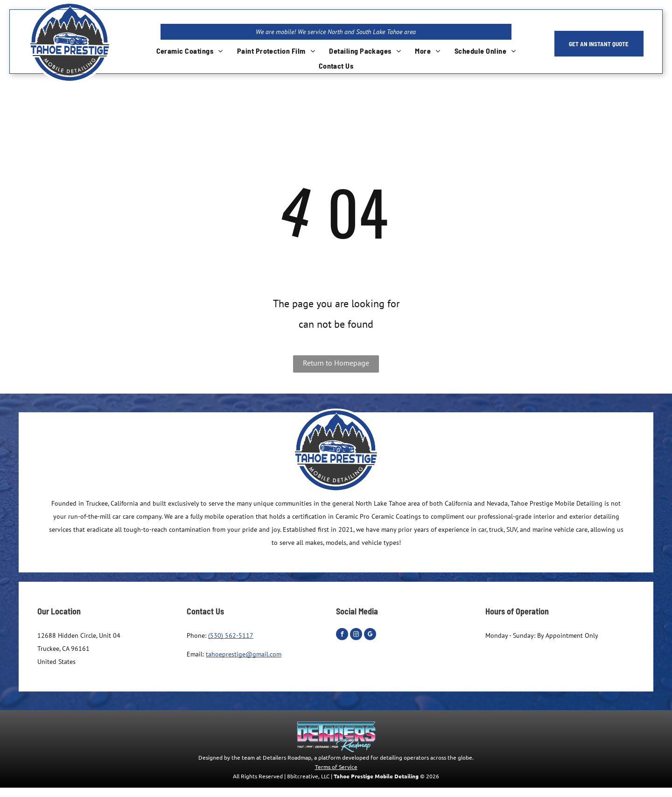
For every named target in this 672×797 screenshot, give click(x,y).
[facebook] (342, 635)
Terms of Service (336, 767)
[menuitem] (190, 51)
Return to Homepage (336, 363)
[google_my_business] (370, 635)
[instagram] (356, 635)
